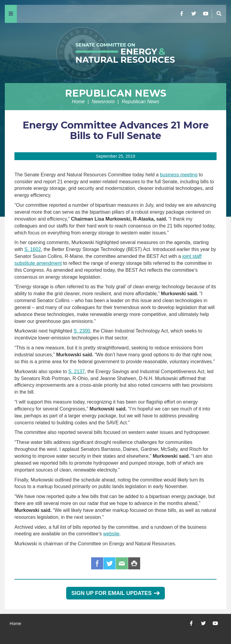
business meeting (179, 175)
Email (122, 563)
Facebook (97, 563)
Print (134, 563)
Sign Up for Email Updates (115, 593)
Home (78, 102)
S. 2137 (77, 372)
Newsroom (103, 102)
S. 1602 (33, 249)
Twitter (109, 563)
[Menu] (11, 14)
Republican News (116, 93)
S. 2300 (82, 331)
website (111, 534)
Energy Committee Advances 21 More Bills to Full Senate (116, 130)
